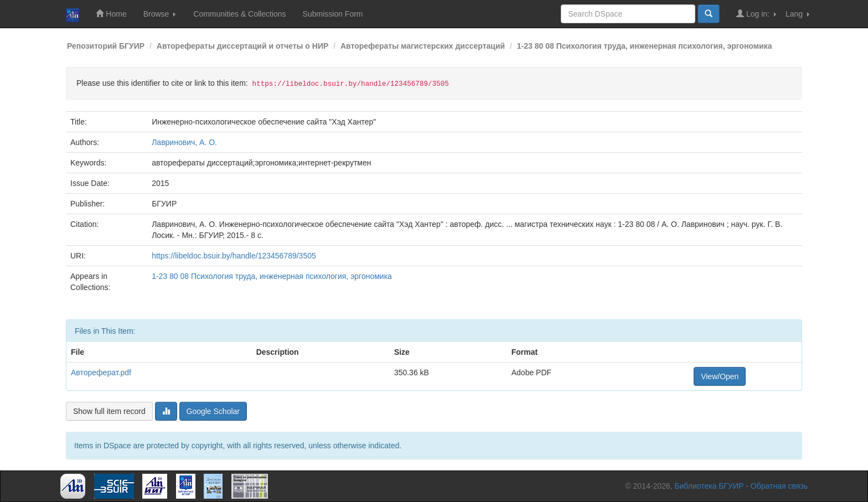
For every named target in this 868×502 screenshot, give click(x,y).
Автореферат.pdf (101, 372)
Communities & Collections (239, 14)
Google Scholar (213, 411)
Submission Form (333, 14)
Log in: (756, 14)
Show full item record (109, 411)
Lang (797, 14)
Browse (160, 14)
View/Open (720, 376)
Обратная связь (779, 486)
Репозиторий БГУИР (106, 46)
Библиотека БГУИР (709, 486)
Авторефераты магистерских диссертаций (423, 46)
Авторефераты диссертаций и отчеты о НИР (243, 46)
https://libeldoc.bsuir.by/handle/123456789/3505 (234, 256)
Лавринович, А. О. (184, 142)
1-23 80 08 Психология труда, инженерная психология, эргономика (645, 46)
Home (111, 14)
